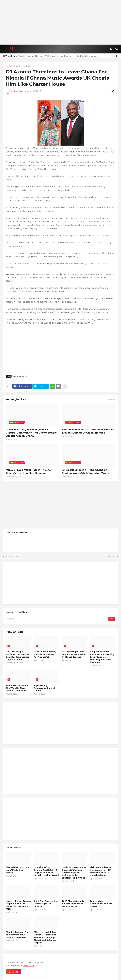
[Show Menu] (4, 49)
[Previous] (113, 56)
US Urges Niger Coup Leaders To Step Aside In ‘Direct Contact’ (74, 654)
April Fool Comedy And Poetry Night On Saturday (46, 904)
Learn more (29, 965)
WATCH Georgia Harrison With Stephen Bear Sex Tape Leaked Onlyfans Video (57, 56)
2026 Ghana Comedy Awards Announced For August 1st (45, 654)
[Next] (117, 56)
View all (111, 399)
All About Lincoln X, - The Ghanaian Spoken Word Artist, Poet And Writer (86, 471)
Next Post (111, 557)
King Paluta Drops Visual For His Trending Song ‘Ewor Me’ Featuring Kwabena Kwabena (102, 657)
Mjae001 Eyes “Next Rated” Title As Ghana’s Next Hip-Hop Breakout (28, 471)
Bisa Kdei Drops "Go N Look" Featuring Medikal (17, 870)
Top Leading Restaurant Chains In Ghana (45, 688)
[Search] (117, 49)
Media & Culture (22, 66)
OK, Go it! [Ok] (13, 972)
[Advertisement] (60, 22)
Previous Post (12, 557)
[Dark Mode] (111, 49)
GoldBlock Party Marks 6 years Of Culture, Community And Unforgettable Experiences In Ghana (31, 433)
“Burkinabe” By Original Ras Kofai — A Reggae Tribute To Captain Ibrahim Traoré (46, 871)
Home (9, 66)
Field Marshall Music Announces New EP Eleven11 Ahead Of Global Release (88, 431)
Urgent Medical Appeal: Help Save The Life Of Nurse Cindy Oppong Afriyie (18, 905)
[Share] (113, 91)
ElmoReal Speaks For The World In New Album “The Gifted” (17, 688)
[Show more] (64, 386)
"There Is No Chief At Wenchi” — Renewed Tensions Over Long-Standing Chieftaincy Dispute (45, 937)
